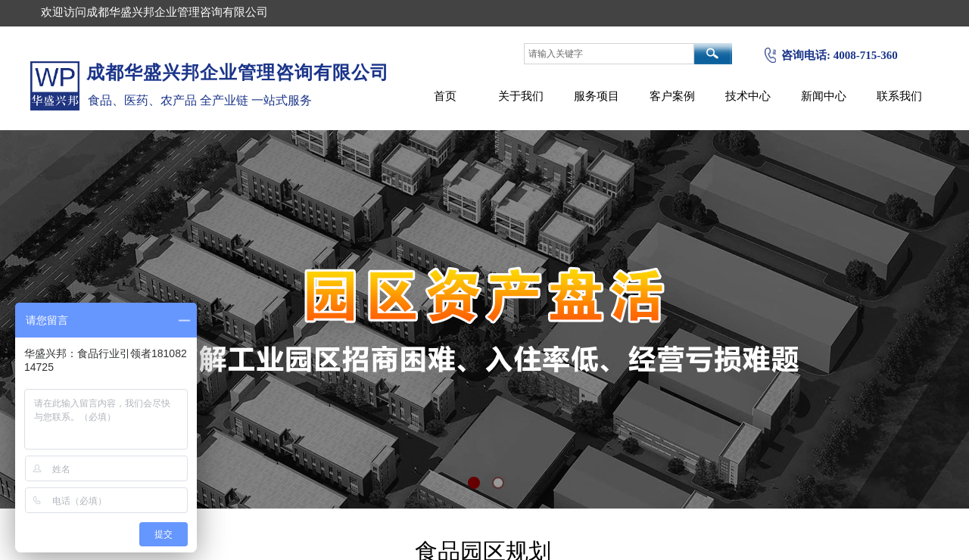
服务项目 (597, 96)
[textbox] (609, 54)
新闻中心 (824, 96)
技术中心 (748, 96)
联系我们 (899, 96)
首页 (445, 96)
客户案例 (672, 96)
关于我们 (521, 96)
